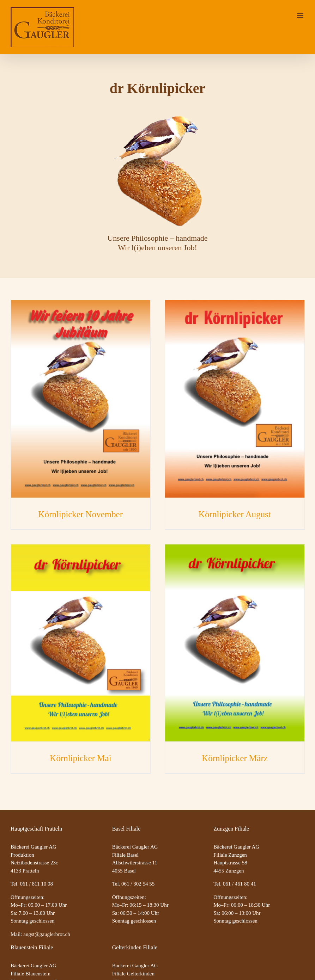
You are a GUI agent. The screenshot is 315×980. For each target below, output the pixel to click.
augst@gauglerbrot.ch (47, 934)
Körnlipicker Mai (80, 758)
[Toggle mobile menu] (301, 15)
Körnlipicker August (235, 514)
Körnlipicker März (235, 758)
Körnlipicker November (80, 514)
